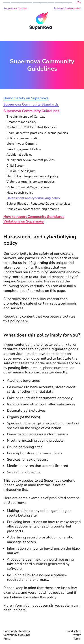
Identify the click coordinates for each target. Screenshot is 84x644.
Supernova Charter (15, 8)
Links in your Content (22, 144)
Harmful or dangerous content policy (32, 177)
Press (7, 639)
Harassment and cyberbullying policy (33, 198)
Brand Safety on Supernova (26, 98)
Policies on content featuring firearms (33, 209)
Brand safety (73, 631)
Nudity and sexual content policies (31, 160)
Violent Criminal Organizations (28, 187)
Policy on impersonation (23, 139)
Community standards (17, 631)
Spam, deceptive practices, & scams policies (37, 133)
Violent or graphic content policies (31, 182)
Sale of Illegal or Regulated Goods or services (39, 204)
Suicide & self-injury (21, 171)
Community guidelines (17, 635)
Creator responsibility (21, 122)
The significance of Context (26, 117)
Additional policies (19, 155)
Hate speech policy (20, 193)
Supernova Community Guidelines (31, 111)
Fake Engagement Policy (24, 149)
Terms (77, 639)
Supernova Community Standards (31, 105)
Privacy (76, 635)
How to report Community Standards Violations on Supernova (34, 219)
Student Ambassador (67, 8)
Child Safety (15, 166)
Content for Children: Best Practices (32, 128)
